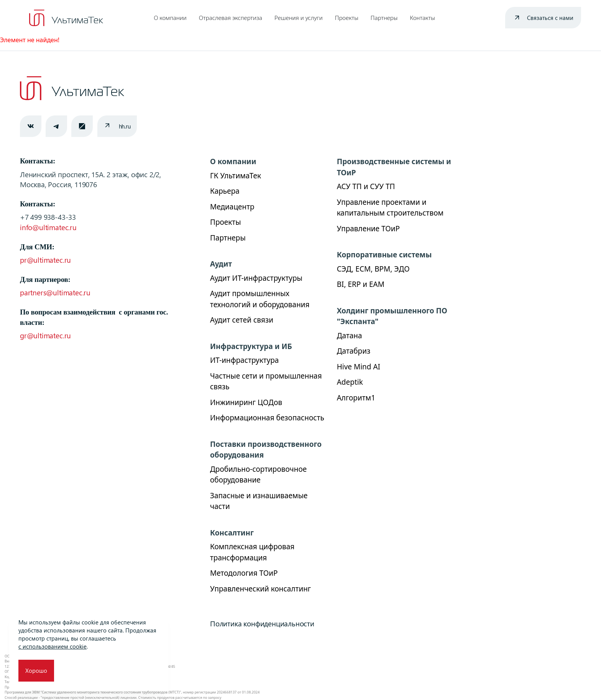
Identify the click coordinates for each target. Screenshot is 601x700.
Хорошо (36, 670)
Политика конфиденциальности (262, 623)
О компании (170, 18)
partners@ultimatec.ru (55, 292)
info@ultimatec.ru (48, 227)
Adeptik (350, 382)
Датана (350, 336)
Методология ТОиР (244, 573)
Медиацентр (232, 207)
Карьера (225, 191)
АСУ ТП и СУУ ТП (366, 186)
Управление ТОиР (368, 229)
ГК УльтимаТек (236, 176)
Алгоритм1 (356, 398)
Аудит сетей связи (242, 320)
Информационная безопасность (267, 418)
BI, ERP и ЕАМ (361, 284)
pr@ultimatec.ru (45, 260)
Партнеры (384, 18)
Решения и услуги (299, 18)
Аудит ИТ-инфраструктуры (256, 278)
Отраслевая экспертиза (231, 18)
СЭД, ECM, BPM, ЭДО (373, 269)
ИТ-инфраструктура (244, 360)
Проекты (347, 18)
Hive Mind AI (359, 367)
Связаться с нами (550, 18)
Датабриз (354, 351)
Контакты (422, 18)
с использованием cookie (53, 646)
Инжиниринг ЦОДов (246, 402)
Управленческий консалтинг (260, 589)
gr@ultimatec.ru (45, 335)
